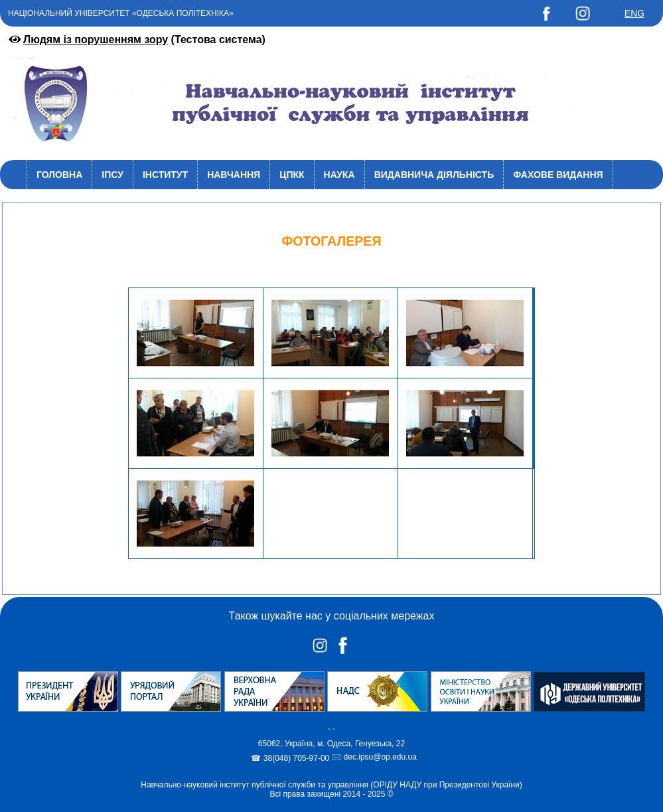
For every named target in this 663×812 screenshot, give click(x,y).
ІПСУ (112, 175)
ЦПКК (292, 175)
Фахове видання (558, 175)
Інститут (165, 175)
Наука (339, 175)
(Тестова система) (136, 40)
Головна (59, 175)
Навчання (234, 175)
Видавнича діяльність (434, 175)
